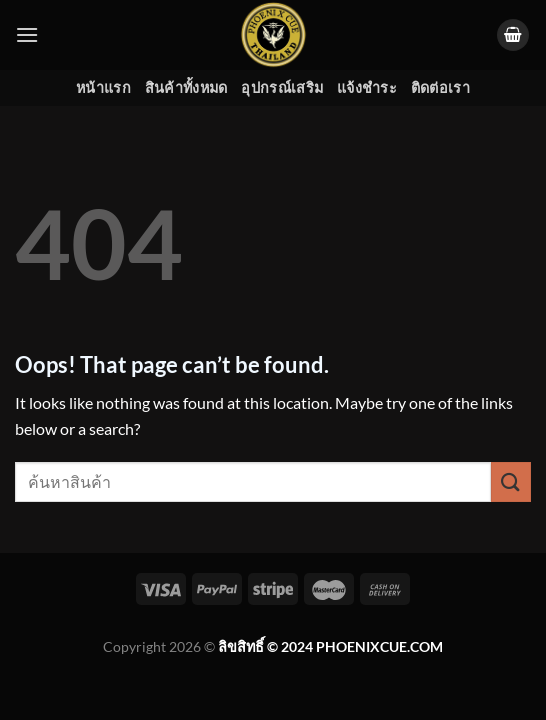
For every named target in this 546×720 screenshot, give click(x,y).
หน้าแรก (103, 87)
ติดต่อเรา (440, 87)
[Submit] (511, 481)
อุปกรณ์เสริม (282, 87)
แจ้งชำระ (367, 87)
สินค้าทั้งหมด (186, 87)
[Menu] (27, 34)
